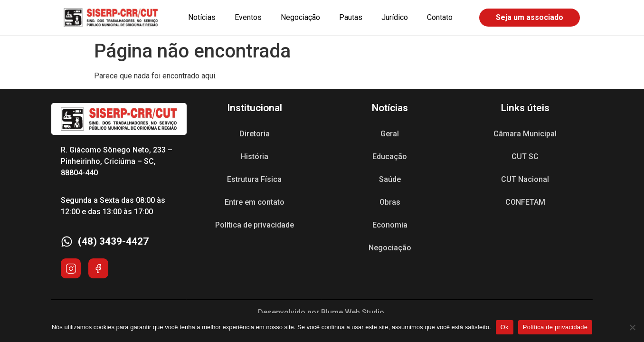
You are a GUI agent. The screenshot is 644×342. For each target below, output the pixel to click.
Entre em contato (255, 202)
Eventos (248, 17)
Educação (390, 157)
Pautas (351, 17)
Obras (390, 202)
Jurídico (395, 17)
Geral (390, 134)
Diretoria (255, 134)
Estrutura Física (254, 179)
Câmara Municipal (525, 134)
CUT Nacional (525, 179)
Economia (390, 225)
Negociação (300, 17)
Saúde (390, 179)
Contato (440, 17)
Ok (505, 327)
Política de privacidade (255, 225)
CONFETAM (525, 202)
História (255, 157)
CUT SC (525, 157)
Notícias (202, 17)
